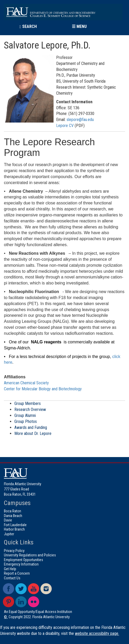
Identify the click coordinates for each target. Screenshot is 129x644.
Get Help (10, 569)
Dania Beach (13, 516)
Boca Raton (13, 511)
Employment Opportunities (24, 560)
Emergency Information (21, 564)
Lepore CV (65, 126)
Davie (8, 520)
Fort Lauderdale (15, 525)
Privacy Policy (14, 551)
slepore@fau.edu (80, 120)
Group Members (28, 403)
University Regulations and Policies (30, 555)
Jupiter (9, 534)
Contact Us (12, 578)
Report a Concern (17, 573)
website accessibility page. (97, 633)
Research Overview (30, 409)
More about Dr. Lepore (33, 433)
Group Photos (26, 421)
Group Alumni (25, 415)
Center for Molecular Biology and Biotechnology (43, 389)
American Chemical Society (26, 383)
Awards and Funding (31, 427)
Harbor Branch (14, 529)
